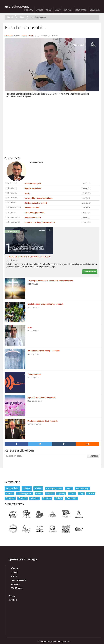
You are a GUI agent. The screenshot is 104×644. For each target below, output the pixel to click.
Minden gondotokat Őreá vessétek (43, 421)
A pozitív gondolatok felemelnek (42, 397)
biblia (69, 489)
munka (72, 494)
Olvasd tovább (90, 272)
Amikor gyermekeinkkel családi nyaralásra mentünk (50, 281)
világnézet (34, 498)
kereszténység (82, 489)
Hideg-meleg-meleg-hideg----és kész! (44, 351)
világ (81, 494)
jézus (27, 488)
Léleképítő (9, 36)
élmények (22, 498)
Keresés (93, 456)
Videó (58, 10)
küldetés (59, 498)
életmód (10, 494)
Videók (14, 576)
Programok (81, 10)
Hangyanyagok (19, 580)
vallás (38, 488)
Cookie (12, 596)
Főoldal (29, 10)
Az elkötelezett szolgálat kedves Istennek (45, 304)
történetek (47, 498)
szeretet (91, 494)
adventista (12, 488)
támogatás (10, 498)
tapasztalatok (72, 498)
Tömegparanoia (34, 374)
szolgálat (50, 494)
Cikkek (49, 10)
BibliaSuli (95, 10)
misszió (39, 494)
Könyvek (68, 10)
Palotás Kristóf (27, 36)
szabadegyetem (25, 494)
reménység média (54, 489)
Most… (31, 327)
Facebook (13, 600)
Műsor (39, 10)
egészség (61, 494)
